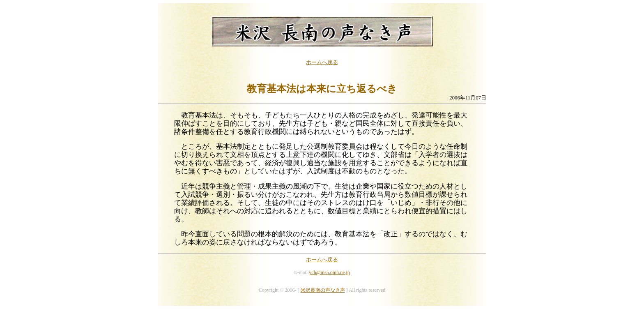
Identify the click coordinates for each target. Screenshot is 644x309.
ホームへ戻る (322, 62)
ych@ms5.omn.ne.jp (329, 272)
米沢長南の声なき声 (323, 290)
